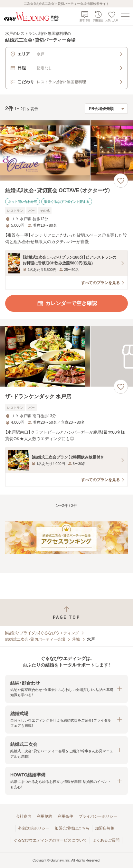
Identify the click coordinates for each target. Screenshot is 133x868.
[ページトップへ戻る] (66, 613)
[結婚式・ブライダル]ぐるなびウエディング (42, 633)
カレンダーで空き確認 (67, 303)
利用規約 (44, 816)
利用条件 (65, 816)
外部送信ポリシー (34, 828)
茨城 (76, 639)
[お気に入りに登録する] (121, 181)
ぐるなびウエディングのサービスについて (50, 840)
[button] (66, 689)
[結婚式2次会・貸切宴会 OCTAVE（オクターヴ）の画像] (66, 150)
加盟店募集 (105, 828)
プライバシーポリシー (98, 816)
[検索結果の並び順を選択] (106, 109)
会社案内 (24, 816)
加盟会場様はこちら (72, 828)
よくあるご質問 (106, 840)
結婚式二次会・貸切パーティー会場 (35, 639)
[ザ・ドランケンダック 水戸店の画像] (66, 356)
